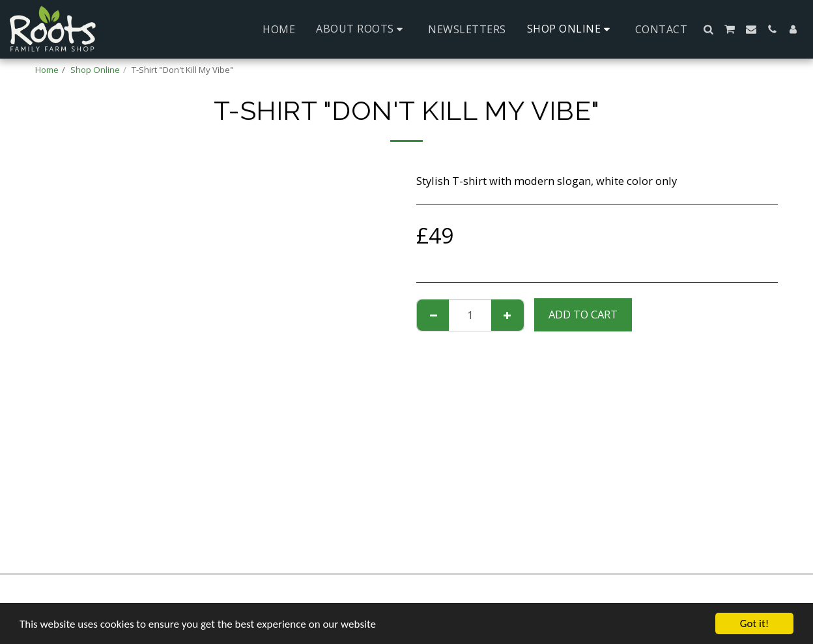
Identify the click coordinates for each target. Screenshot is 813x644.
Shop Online (95, 70)
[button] (362, 29)
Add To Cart (583, 314)
